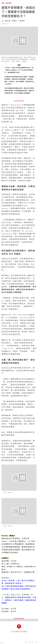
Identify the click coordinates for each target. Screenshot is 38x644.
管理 (3, 3)
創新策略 (9, 3)
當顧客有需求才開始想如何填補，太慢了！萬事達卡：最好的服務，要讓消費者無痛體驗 (19, 600)
